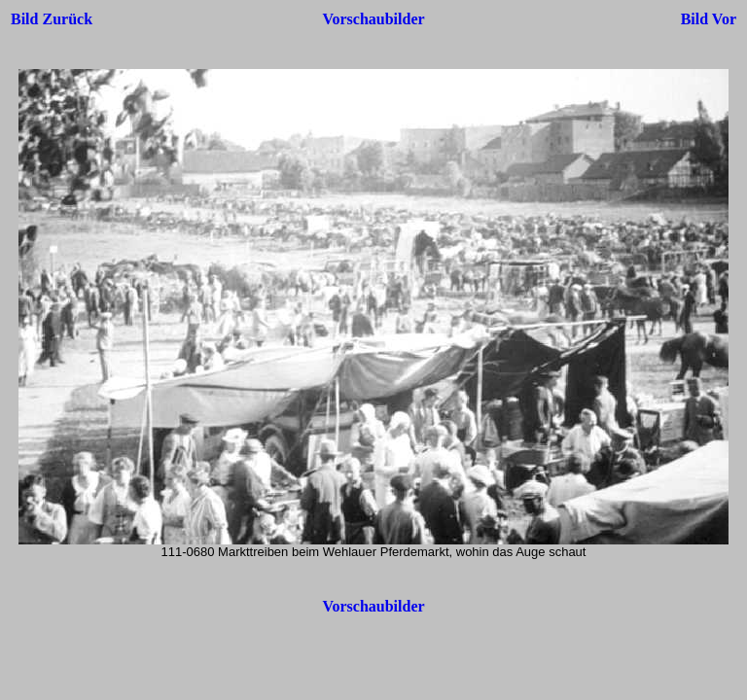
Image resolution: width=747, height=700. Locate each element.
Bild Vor (709, 19)
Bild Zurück (52, 19)
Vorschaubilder (373, 19)
